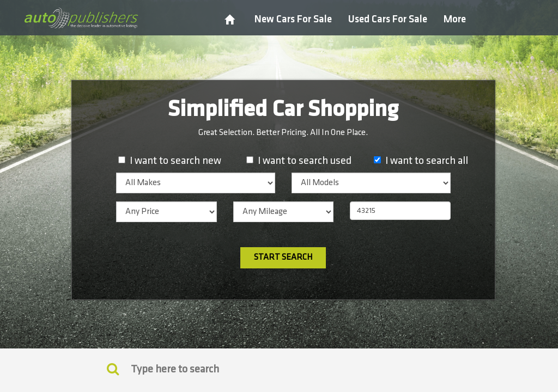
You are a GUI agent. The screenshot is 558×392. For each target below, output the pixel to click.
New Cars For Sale (293, 19)
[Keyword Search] (113, 369)
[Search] (279, 369)
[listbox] (196, 183)
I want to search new (175, 161)
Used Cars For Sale (388, 19)
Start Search (283, 257)
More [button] (455, 19)
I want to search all (427, 161)
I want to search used (305, 161)
